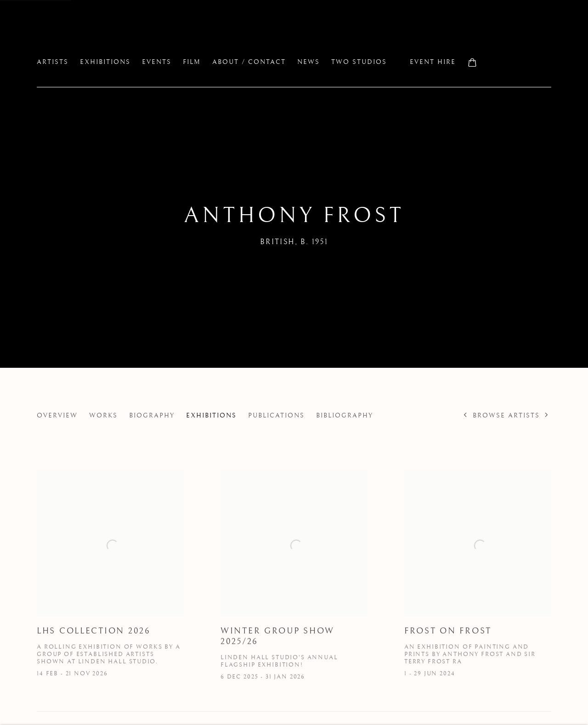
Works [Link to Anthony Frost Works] (103, 416)
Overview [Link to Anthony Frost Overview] (57, 416)
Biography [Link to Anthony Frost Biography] (152, 416)
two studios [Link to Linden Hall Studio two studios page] (359, 62)
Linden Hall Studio (119, 37)
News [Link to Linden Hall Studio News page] (308, 62)
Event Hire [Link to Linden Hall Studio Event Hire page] (433, 62)
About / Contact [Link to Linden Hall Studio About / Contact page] (249, 62)
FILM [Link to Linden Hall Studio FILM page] (192, 62)
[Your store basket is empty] (472, 63)
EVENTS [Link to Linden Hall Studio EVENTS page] (157, 62)
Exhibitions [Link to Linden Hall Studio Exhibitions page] (105, 62)
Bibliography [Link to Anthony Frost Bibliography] (345, 416)
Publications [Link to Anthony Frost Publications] (276, 416)
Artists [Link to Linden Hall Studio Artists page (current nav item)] (53, 62)
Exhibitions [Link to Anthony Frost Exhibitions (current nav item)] (211, 416)
